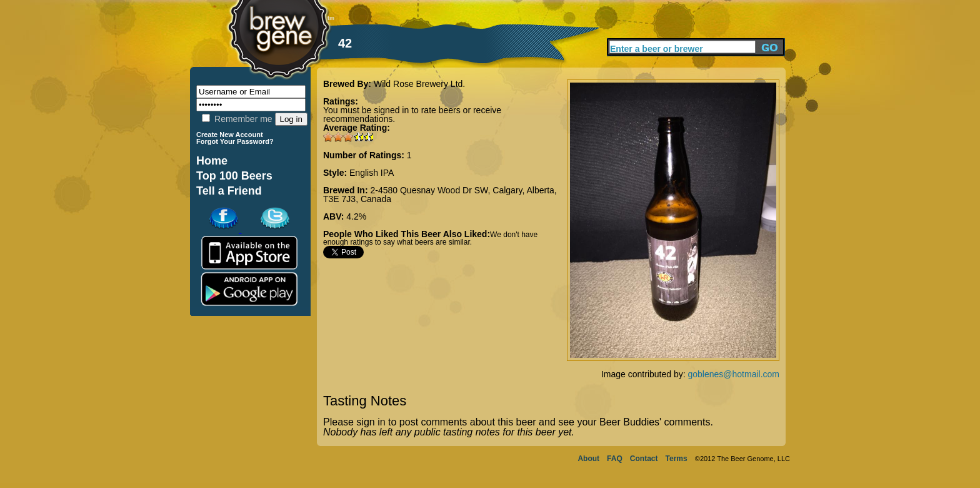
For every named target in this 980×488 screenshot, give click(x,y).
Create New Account (230, 135)
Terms (677, 459)
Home (212, 161)
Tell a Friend (229, 191)
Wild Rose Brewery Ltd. (419, 84)
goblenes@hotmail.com (733, 374)
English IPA (372, 173)
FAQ (615, 459)
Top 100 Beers (234, 176)
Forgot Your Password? (235, 141)
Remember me (237, 119)
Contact (644, 459)
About (588, 459)
